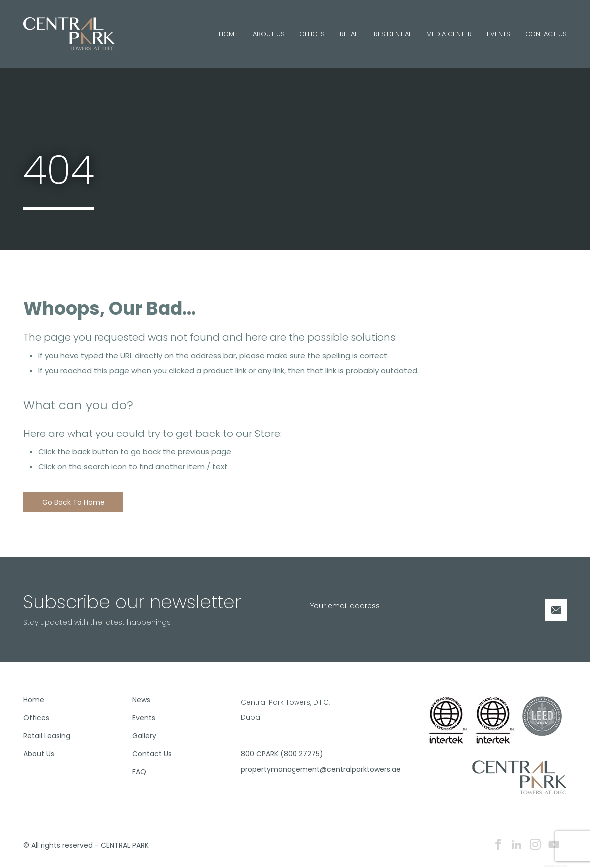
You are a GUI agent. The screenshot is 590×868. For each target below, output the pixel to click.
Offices (312, 34)
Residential (393, 34)
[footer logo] (519, 777)
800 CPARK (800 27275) (282, 754)
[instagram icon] (535, 845)
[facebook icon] (498, 845)
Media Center (449, 34)
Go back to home (74, 502)
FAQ (139, 772)
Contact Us (546, 34)
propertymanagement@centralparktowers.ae (291, 769)
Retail (349, 34)
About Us (269, 34)
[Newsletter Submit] (556, 610)
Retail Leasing (47, 736)
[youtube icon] (554, 845)
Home (228, 34)
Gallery (144, 736)
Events (498, 34)
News (141, 700)
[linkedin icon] (517, 845)
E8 (565, 866)
